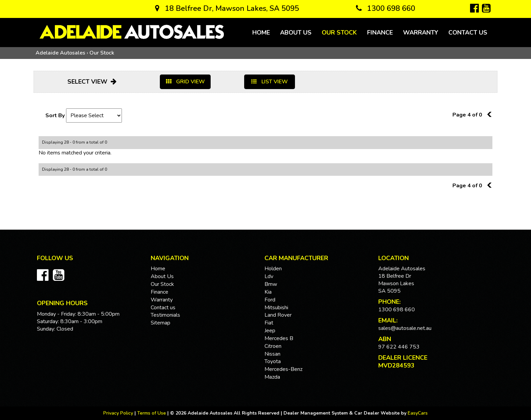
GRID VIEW (185, 82)
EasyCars (418, 413)
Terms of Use (152, 413)
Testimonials (165, 315)
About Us (296, 33)
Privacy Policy (119, 413)
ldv (269, 276)
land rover (278, 315)
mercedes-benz (283, 369)
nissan (272, 354)
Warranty (421, 33)
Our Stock (339, 33)
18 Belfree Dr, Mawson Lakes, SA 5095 (227, 8)
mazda (272, 377)
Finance (380, 33)
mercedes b (279, 338)
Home (261, 33)
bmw (271, 284)
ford (270, 300)
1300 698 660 (386, 8)
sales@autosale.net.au (405, 328)
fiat (269, 323)
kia (268, 292)
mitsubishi (276, 308)
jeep (270, 331)
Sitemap (161, 323)
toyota (273, 361)
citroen (273, 346)
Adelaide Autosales (60, 53)
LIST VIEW (270, 82)
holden (273, 269)
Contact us (468, 33)
